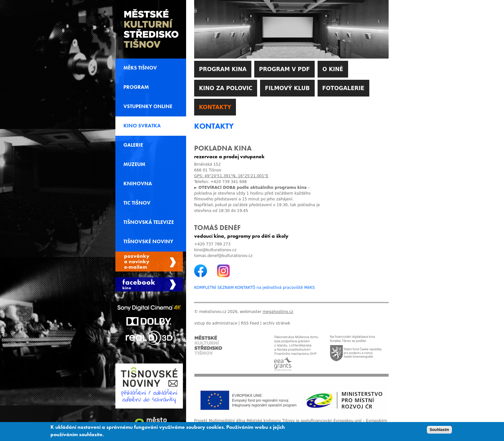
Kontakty (215, 107)
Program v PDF (284, 69)
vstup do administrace (216, 323)
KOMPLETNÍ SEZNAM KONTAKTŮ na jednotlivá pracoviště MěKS (254, 288)
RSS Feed (250, 323)
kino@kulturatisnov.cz (215, 250)
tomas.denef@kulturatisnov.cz (223, 256)
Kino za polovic (226, 88)
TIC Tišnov (137, 203)
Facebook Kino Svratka (149, 284)
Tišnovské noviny (148, 242)
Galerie (133, 145)
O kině (333, 69)
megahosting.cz (278, 312)
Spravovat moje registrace (149, 262)
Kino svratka (142, 126)
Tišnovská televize (149, 222)
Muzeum (134, 164)
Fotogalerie (343, 88)
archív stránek (276, 323)
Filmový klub (287, 88)
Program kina (223, 69)
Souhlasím (440, 431)
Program (136, 87)
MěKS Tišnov (140, 68)
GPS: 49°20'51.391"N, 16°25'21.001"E (231, 176)
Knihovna (138, 184)
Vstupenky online (148, 106)
